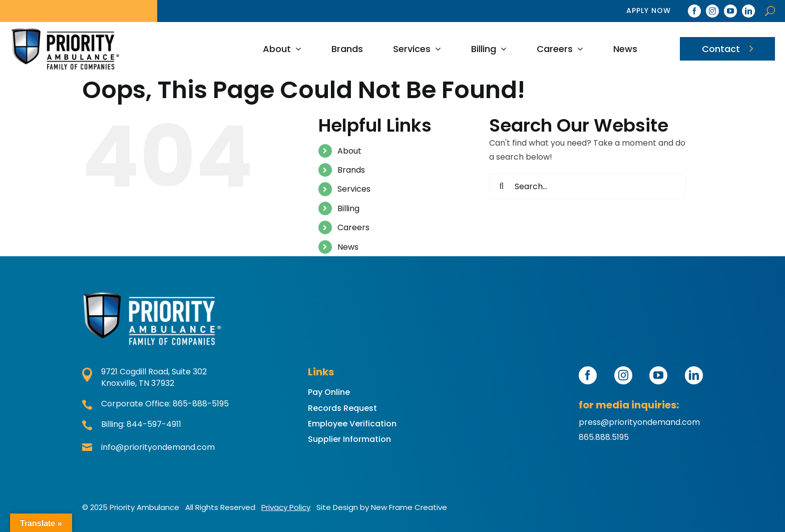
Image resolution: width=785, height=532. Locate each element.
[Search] (502, 186)
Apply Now (649, 11)
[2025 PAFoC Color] (65, 49)
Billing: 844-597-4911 (132, 425)
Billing (348, 208)
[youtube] (730, 11)
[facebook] (694, 11)
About (349, 151)
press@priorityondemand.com (639, 422)
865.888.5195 (604, 437)
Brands (351, 170)
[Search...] (587, 186)
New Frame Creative (409, 507)
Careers (353, 227)
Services (354, 189)
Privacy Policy (286, 507)
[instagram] (712, 11)
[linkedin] (748, 11)
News (348, 247)
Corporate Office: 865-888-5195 (155, 404)
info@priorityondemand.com (148, 448)
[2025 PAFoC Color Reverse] (152, 319)
